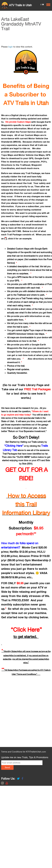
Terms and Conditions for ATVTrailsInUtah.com (24, 752)
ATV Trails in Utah (16, 5)
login (10, 47)
